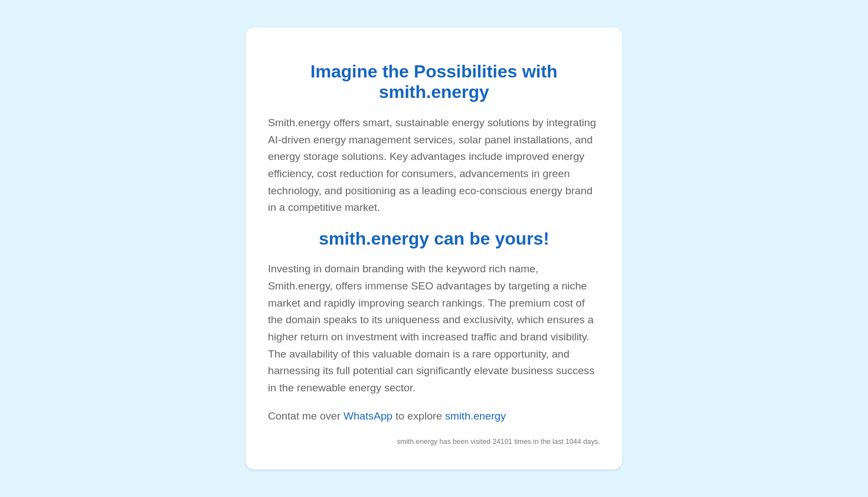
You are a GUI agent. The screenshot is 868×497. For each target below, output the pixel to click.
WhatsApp (368, 416)
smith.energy (476, 416)
